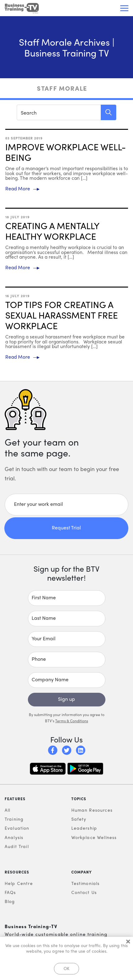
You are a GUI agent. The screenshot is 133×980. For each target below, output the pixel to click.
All (8, 810)
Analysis (14, 837)
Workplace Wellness (94, 837)
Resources (17, 872)
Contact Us (84, 892)
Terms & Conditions (72, 721)
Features (15, 799)
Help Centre (19, 883)
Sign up (66, 699)
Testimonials (86, 883)
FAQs (10, 892)
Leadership (84, 828)
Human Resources (92, 810)
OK (66, 968)
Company (82, 872)
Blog (10, 901)
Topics (79, 799)
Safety (79, 819)
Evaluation (17, 828)
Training (14, 819)
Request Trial (66, 527)
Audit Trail (17, 846)
